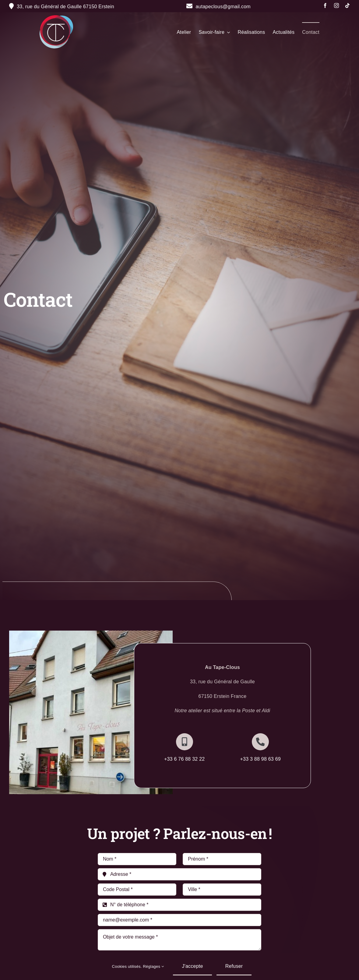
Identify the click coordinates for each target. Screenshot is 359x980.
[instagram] (336, 5)
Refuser (234, 966)
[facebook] (325, 5)
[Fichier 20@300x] (56, 18)
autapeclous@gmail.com (218, 7)
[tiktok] (347, 5)
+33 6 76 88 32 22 (185, 759)
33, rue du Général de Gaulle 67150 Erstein (65, 7)
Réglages (153, 966)
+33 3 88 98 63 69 (260, 759)
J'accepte (192, 966)
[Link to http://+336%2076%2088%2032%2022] (185, 742)
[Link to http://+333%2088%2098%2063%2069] (260, 742)
